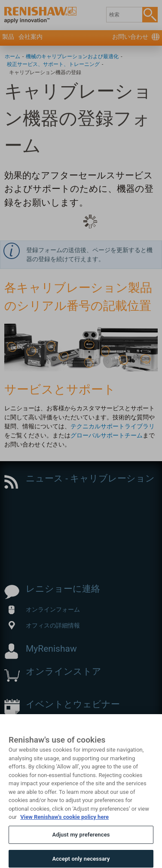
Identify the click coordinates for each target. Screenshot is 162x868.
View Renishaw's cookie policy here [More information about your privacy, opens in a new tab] (64, 830)
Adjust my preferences (81, 848)
